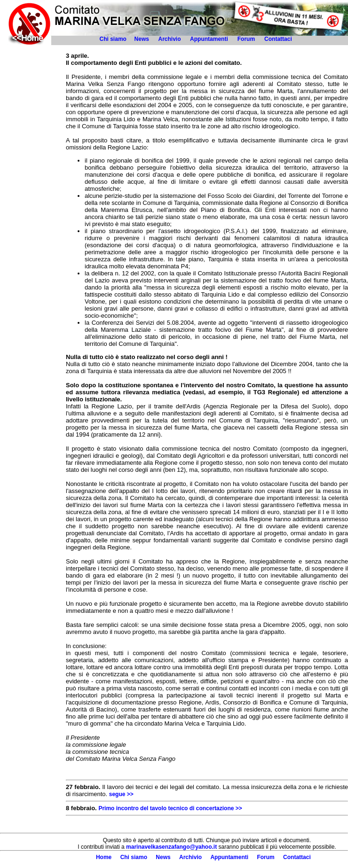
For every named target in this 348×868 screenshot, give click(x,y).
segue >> (121, 794)
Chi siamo (113, 39)
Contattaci (279, 39)
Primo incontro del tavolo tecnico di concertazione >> (170, 808)
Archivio (169, 39)
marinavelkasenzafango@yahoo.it (171, 847)
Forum (246, 39)
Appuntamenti (209, 39)
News (142, 39)
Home (104, 857)
